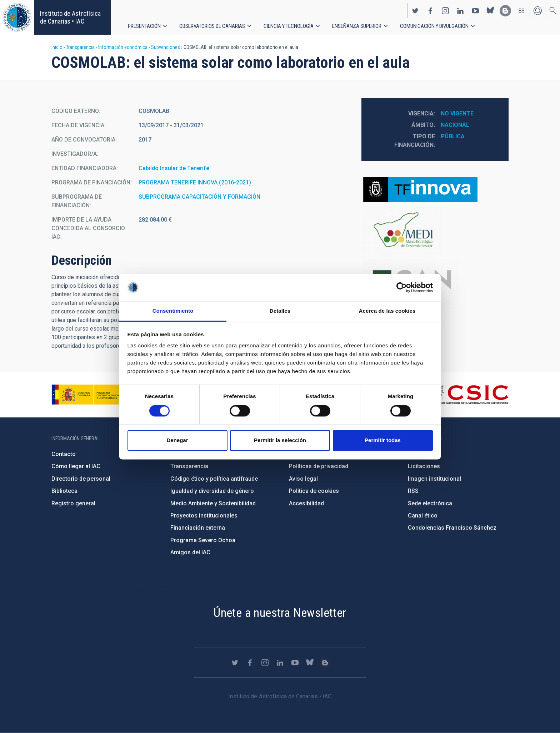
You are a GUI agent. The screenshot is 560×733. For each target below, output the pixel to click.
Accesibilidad (306, 503)
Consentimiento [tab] (173, 311)
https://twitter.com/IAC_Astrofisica (415, 9)
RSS (413, 491)
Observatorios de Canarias (214, 25)
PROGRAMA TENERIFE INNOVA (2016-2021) (195, 182)
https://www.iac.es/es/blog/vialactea (505, 9)
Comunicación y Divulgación (443, 25)
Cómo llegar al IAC (76, 466)
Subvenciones (166, 47)
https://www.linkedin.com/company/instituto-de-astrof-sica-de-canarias (460, 9)
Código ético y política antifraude (214, 479)
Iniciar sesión (537, 9)
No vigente (457, 113)
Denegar (177, 440)
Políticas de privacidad (319, 466)
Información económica (123, 47)
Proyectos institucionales (204, 516)
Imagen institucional (434, 479)
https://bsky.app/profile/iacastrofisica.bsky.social (490, 9)
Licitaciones (424, 466)
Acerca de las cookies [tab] (387, 311)
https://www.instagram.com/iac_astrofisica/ (445, 9)
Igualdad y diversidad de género (212, 491)
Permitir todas (383, 440)
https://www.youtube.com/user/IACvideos (475, 9)
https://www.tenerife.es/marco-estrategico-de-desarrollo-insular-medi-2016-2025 (435, 231)
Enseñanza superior (363, 25)
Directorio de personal (81, 479)
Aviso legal (303, 479)
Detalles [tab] (280, 311)
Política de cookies (314, 491)
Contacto (64, 454)
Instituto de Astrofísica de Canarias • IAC (70, 17)
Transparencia (80, 47)
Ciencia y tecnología (293, 25)
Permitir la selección (280, 440)
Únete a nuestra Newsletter (280, 613)
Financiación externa (198, 528)
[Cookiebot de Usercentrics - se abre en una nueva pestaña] (402, 287)
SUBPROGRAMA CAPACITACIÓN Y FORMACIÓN (199, 197)
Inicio (57, 47)
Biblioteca (64, 491)
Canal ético (423, 516)
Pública (453, 136)
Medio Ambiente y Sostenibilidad (213, 503)
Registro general (73, 503)
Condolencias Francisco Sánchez (452, 528)
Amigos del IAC (190, 552)
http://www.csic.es (469, 395)
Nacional (455, 125)
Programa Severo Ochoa (203, 540)
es (522, 9)
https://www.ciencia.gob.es (91, 395)
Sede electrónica (430, 503)
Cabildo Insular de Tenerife (174, 168)
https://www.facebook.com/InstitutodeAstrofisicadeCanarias (430, 9)
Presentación (145, 25)
